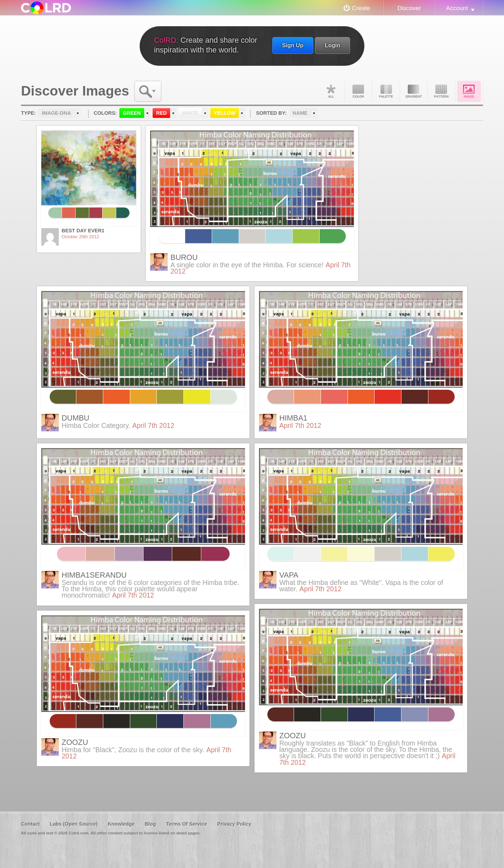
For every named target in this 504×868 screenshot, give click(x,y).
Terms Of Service (186, 824)
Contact (30, 824)
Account (457, 8)
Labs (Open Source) (74, 824)
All (331, 91)
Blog (150, 824)
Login (332, 45)
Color (358, 91)
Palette (386, 91)
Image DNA (469, 91)
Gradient (414, 91)
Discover (409, 8)
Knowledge (121, 824)
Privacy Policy (234, 824)
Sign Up (293, 45)
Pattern (441, 91)
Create (361, 8)
